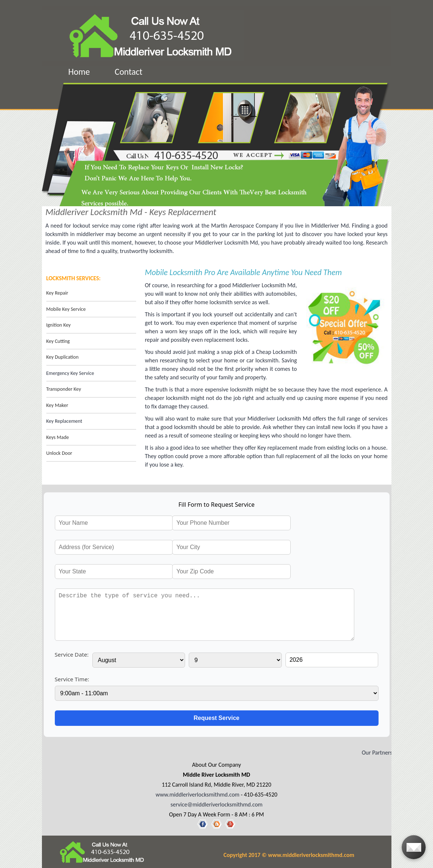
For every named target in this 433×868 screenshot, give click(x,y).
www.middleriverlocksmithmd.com (198, 795)
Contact (129, 72)
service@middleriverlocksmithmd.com (216, 804)
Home (79, 72)
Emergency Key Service (70, 373)
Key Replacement (64, 421)
